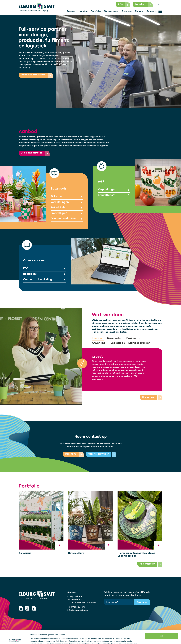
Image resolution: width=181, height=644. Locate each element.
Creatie (98, 339)
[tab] (90, 102)
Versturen (142, 602)
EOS (45, 269)
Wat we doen (111, 11)
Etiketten (67, 197)
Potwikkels (67, 208)
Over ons (127, 11)
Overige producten (67, 219)
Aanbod (71, 11)
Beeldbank (45, 274)
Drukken (133, 339)
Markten (83, 11)
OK (162, 622)
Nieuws (139, 11)
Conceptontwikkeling (45, 280)
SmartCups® (67, 214)
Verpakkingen (67, 202)
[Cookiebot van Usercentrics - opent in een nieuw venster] (15, 639)
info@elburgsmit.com (78, 610)
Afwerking (100, 343)
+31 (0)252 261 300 (76, 607)
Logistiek (118, 343)
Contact (151, 11)
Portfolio (96, 11)
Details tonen (36, 639)
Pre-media (115, 339)
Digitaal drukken (141, 343)
